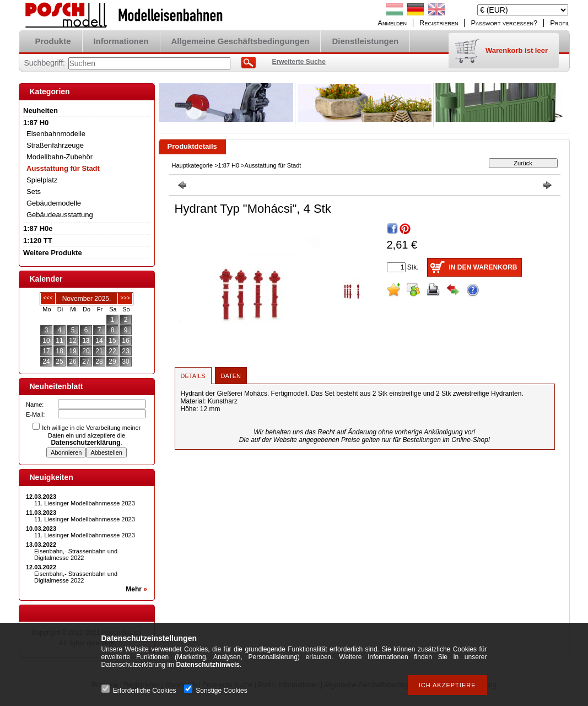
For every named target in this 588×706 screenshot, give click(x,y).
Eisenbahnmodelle (56, 134)
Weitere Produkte (53, 253)
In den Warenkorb (483, 267)
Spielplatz (42, 180)
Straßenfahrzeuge (55, 145)
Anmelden (392, 23)
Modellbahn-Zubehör (60, 157)
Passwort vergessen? (504, 23)
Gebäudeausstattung (60, 215)
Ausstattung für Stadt (63, 168)
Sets (34, 192)
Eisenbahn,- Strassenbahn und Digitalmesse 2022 (76, 554)
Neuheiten (41, 111)
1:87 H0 (229, 165)
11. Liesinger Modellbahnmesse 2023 (85, 503)
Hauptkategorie (193, 165)
